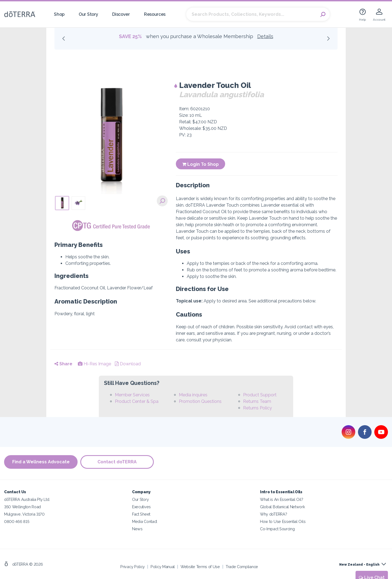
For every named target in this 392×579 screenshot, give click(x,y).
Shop (59, 14)
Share (63, 364)
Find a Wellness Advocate (41, 462)
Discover (121, 14)
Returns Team (257, 401)
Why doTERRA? (273, 514)
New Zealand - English (359, 565)
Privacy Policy (133, 567)
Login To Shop (200, 164)
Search (323, 14)
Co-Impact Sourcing (277, 529)
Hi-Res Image (94, 364)
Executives (141, 507)
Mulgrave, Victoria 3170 (24, 514)
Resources (155, 14)
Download (128, 364)
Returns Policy (258, 408)
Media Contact (145, 521)
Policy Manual (163, 567)
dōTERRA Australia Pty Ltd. (27, 499)
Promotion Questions (200, 401)
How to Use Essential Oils (283, 521)
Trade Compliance (242, 567)
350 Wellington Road (22, 507)
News (137, 529)
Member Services (132, 395)
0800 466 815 (17, 521)
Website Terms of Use (200, 567)
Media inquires (193, 395)
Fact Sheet (141, 514)
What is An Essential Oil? (281, 499)
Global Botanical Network (283, 507)
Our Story (88, 14)
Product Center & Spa (137, 401)
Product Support (260, 395)
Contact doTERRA (117, 462)
